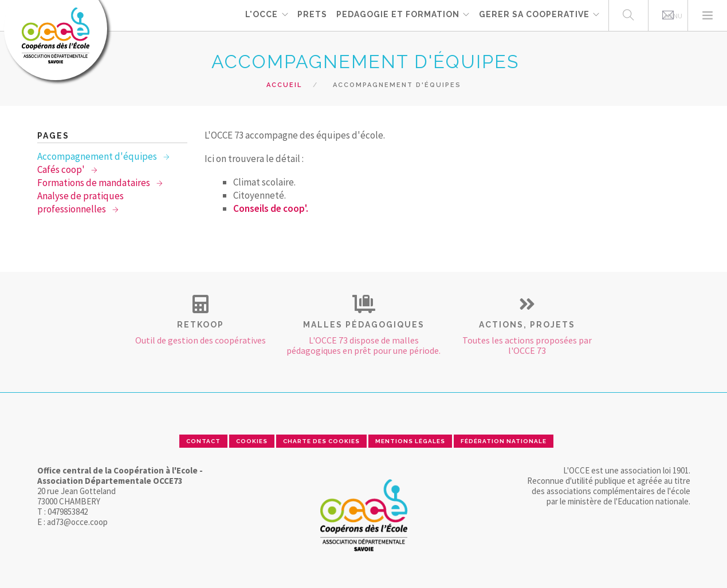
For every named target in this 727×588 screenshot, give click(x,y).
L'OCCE (261, 15)
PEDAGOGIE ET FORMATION (397, 15)
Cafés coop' (62, 169)
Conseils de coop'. (271, 208)
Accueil (284, 85)
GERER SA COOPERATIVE (534, 15)
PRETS (312, 15)
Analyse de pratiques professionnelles (80, 202)
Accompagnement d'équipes (98, 156)
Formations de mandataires (95, 183)
